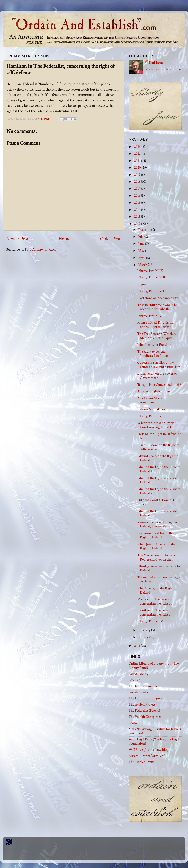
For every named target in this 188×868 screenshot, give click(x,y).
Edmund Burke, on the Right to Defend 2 (159, 491)
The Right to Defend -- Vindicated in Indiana (154, 354)
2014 (138, 210)
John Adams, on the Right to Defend (157, 590)
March (143, 265)
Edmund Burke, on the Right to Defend (159, 513)
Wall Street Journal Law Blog (148, 750)
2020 (138, 168)
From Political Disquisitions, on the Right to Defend (157, 325)
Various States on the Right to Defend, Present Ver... (158, 524)
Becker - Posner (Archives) (147, 756)
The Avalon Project (142, 705)
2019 (138, 175)
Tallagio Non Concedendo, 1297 (159, 385)
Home (64, 239)
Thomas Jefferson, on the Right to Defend (159, 579)
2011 (137, 646)
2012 (138, 224)
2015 (138, 203)
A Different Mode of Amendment (151, 400)
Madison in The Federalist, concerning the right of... (156, 601)
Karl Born (156, 63)
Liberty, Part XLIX (150, 271)
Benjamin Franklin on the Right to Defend (155, 535)
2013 (138, 217)
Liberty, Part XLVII (151, 291)
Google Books (138, 692)
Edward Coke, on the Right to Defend (158, 458)
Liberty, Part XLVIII (151, 277)
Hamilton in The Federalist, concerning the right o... (156, 612)
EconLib (135, 680)
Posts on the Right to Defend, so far (159, 436)
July (141, 237)
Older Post (110, 239)
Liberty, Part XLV (150, 416)
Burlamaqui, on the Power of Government (157, 376)
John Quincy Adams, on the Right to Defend (156, 546)
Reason (134, 723)
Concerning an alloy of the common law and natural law (159, 365)
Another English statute (154, 391)
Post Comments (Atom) (41, 249)
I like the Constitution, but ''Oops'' (156, 502)
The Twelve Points (142, 762)
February (145, 630)
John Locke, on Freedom (154, 345)
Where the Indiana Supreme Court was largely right (157, 425)
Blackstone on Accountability (158, 298)
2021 (138, 161)
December (146, 230)
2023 (138, 147)
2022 (138, 154)
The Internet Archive (143, 686)
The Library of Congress (145, 698)
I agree (142, 284)
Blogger (102, 854)
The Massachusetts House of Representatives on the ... (157, 557)
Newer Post (17, 239)
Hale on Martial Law (151, 409)
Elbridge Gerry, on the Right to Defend (159, 568)
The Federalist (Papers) (144, 711)
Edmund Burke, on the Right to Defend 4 (159, 469)
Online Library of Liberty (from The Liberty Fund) (154, 666)
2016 (138, 196)
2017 (138, 189)
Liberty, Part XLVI (150, 316)
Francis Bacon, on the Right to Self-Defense (158, 447)
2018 (138, 182)
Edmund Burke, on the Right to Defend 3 (159, 480)
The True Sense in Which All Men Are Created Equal (157, 336)
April (142, 258)
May (142, 251)
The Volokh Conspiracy (145, 717)
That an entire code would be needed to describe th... (157, 307)
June (142, 244)
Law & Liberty (138, 674)
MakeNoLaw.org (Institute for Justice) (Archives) (155, 731)
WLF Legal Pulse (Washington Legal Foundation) (154, 741)
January (144, 637)
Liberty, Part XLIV (150, 621)
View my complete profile (163, 69)
